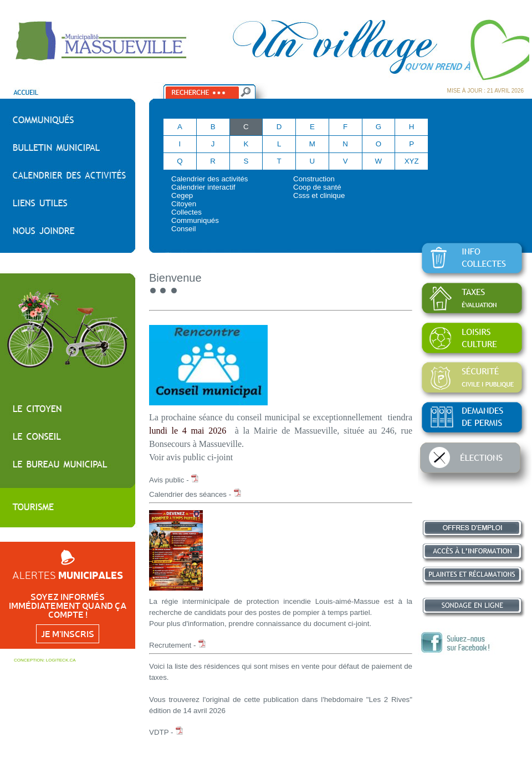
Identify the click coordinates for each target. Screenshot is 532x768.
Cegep (182, 195)
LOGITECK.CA (61, 660)
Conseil (183, 229)
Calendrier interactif (203, 187)
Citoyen (184, 204)
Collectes (186, 212)
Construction (314, 179)
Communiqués (195, 220)
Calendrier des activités (210, 179)
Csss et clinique (319, 195)
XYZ (412, 161)
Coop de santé (317, 187)
